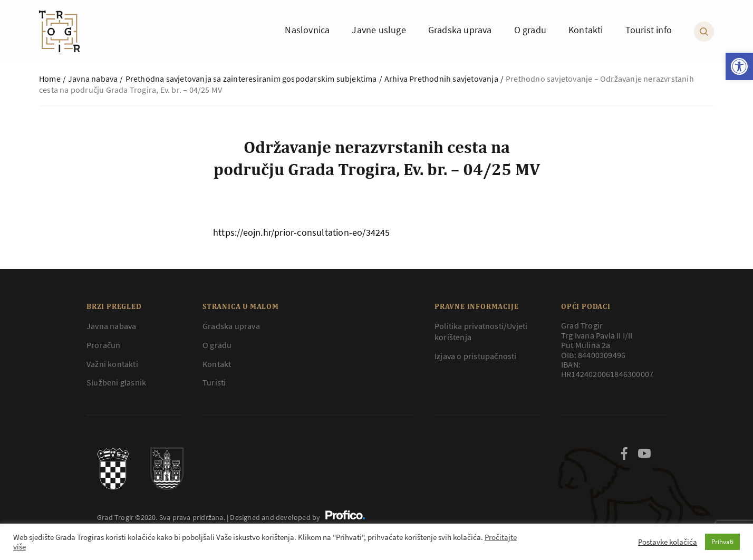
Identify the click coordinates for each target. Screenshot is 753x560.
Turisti (214, 382)
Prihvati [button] (722, 542)
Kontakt (217, 364)
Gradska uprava (231, 326)
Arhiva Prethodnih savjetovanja (441, 79)
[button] (739, 66)
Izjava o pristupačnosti (476, 356)
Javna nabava (93, 79)
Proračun (104, 345)
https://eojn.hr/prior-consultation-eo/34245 (302, 232)
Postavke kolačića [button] (668, 542)
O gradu (217, 345)
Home (50, 79)
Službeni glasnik (116, 382)
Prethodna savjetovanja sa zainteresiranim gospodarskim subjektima (251, 79)
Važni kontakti (112, 364)
